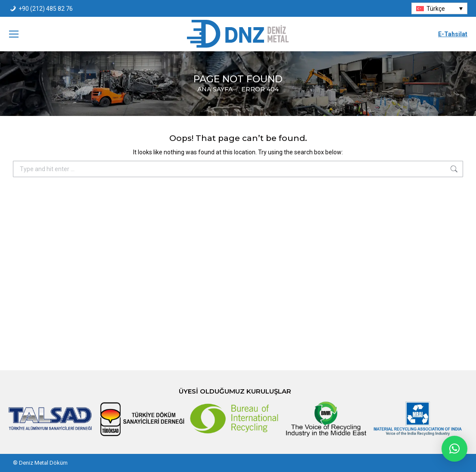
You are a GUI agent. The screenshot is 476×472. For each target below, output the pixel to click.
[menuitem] (439, 8)
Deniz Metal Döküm (43, 463)
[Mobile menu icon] (14, 34)
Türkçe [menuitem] (436, 9)
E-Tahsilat (453, 34)
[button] (454, 449)
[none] (439, 8)
